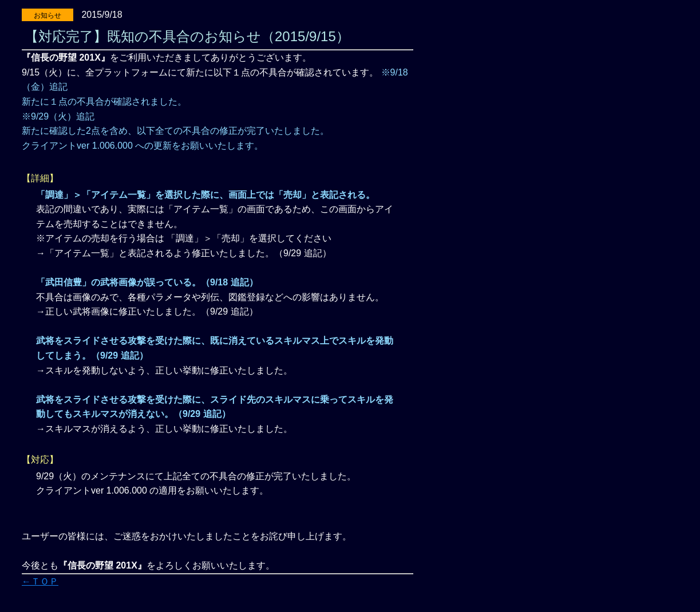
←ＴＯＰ (40, 581)
